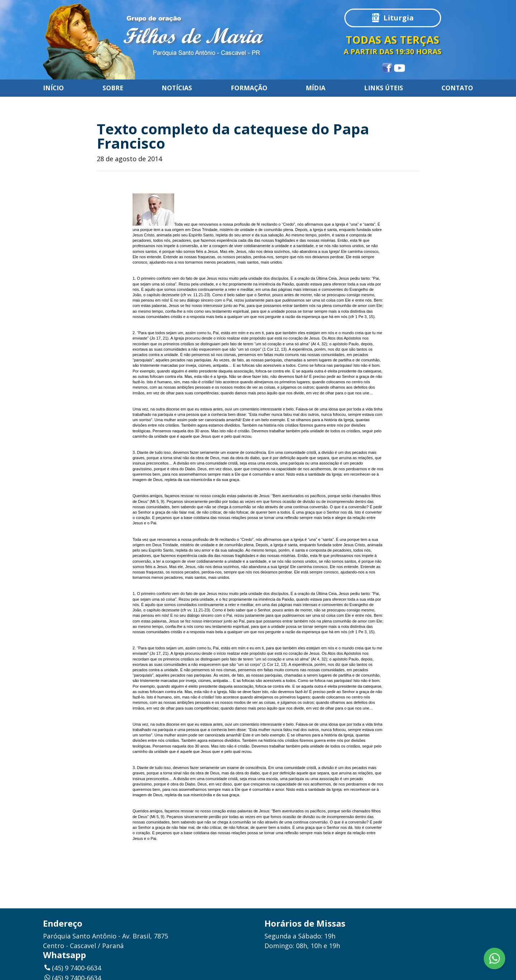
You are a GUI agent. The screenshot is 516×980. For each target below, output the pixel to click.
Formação (249, 88)
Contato (457, 88)
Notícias (177, 88)
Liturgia (399, 18)
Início (53, 88)
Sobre (113, 88)
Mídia (316, 88)
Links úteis (384, 88)
